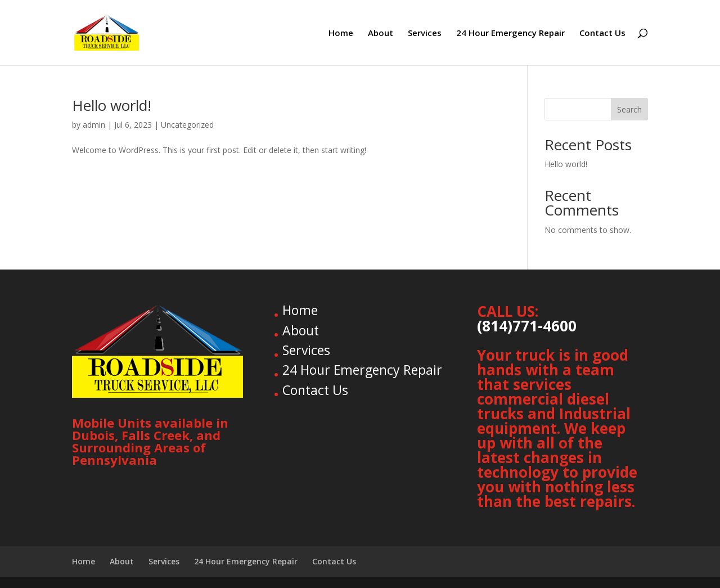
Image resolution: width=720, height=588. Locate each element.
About (381, 33)
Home (341, 33)
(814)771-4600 (527, 326)
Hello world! (112, 105)
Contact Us (602, 33)
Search (629, 109)
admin (94, 125)
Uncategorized (187, 125)
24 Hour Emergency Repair (510, 33)
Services (425, 33)
